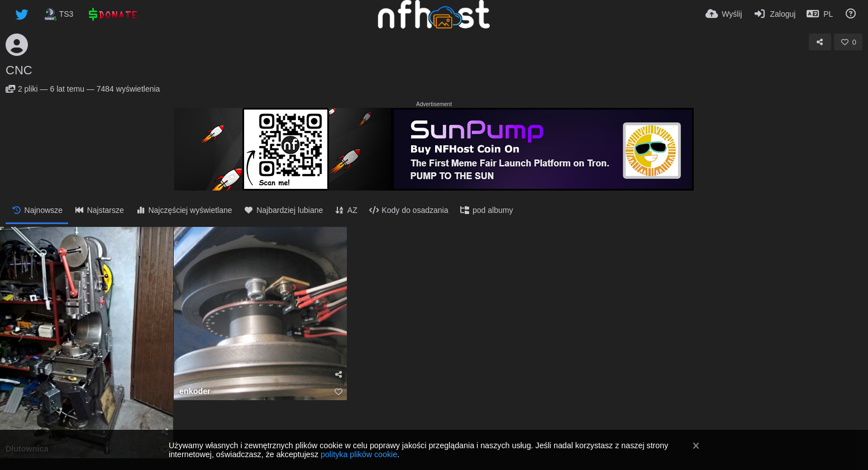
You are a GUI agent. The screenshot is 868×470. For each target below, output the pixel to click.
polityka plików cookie (359, 454)
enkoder (195, 391)
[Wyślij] (724, 14)
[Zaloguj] (775, 14)
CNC (19, 70)
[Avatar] (17, 45)
